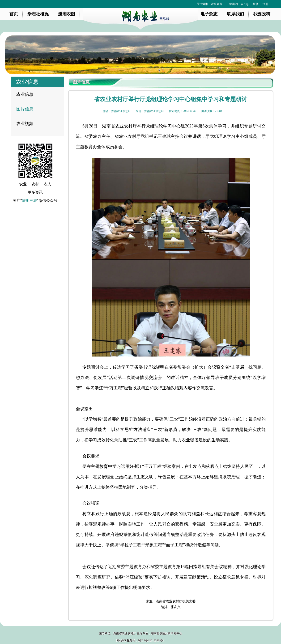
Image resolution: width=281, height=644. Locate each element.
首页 (14, 14)
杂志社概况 (38, 14)
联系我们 (235, 14)
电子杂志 (209, 14)
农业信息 (25, 94)
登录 (255, 4)
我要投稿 (262, 14)
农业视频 (25, 124)
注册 (265, 4)
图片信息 (25, 109)
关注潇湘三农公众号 (209, 4)
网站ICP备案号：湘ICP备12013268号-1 (140, 640)
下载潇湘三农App (237, 4)
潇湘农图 (67, 14)
